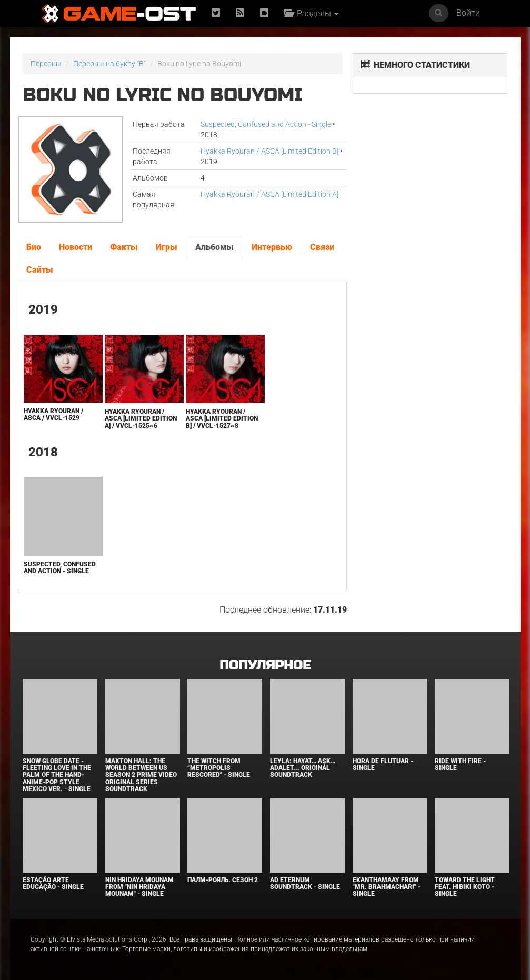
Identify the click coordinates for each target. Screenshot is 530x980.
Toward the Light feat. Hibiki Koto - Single (465, 887)
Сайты (40, 270)
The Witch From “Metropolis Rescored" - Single (219, 768)
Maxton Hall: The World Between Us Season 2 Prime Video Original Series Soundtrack (141, 775)
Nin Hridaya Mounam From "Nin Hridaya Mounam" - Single (139, 887)
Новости (76, 247)
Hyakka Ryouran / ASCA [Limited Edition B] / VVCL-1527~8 (222, 418)
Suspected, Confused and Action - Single (266, 124)
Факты (124, 247)
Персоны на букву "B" (109, 64)
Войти (468, 13)
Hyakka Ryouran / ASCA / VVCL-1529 (53, 414)
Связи (322, 247)
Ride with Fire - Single (460, 764)
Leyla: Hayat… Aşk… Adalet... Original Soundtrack (303, 768)
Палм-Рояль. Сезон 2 (223, 880)
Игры (167, 247)
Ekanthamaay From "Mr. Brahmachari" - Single (387, 887)
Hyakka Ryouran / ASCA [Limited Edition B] (269, 151)
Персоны (46, 64)
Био (34, 247)
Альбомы (214, 247)
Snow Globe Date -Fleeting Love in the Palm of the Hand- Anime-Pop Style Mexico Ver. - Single (57, 775)
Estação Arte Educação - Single (53, 883)
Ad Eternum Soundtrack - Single (305, 883)
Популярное (265, 666)
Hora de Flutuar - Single (383, 764)
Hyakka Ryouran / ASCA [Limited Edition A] (269, 194)
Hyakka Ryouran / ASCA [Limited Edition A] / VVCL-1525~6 (141, 418)
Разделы (311, 13)
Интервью (272, 247)
